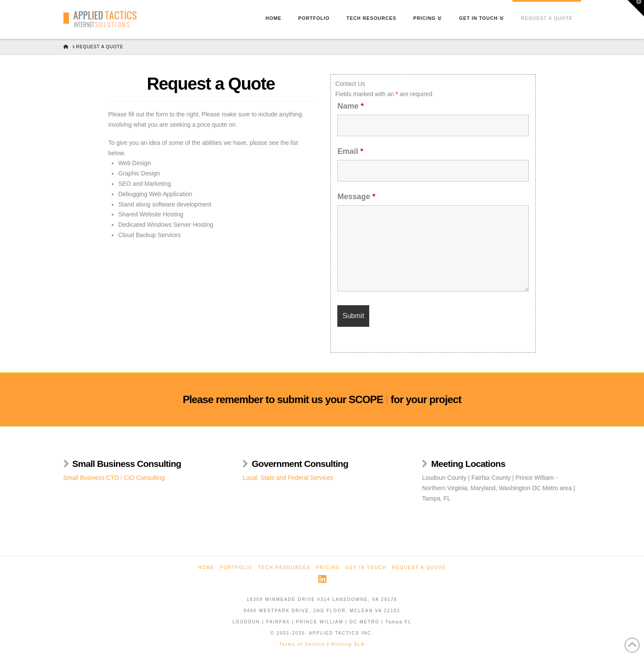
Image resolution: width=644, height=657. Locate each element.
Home (206, 568)
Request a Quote (419, 568)
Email (350, 151)
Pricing (328, 568)
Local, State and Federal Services (288, 478)
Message (356, 197)
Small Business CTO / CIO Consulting (114, 478)
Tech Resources (284, 568)
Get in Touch (366, 568)
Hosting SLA (348, 644)
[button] (636, 8)
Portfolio (236, 568)
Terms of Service (302, 644)
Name (350, 106)
